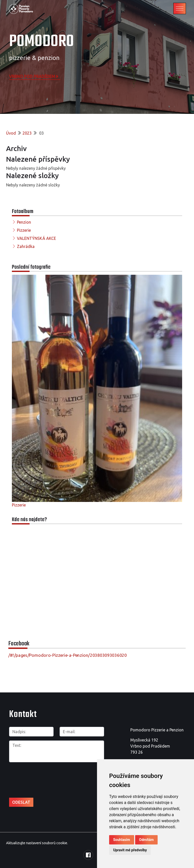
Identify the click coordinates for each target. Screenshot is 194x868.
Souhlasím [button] (122, 840)
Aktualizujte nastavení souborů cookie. (37, 843)
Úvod (11, 133)
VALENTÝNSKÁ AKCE (37, 238)
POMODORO (42, 42)
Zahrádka (26, 246)
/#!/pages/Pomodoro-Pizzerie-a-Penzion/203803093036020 (68, 655)
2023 (27, 133)
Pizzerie (24, 230)
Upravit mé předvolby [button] (130, 850)
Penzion (24, 222)
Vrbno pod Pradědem (34, 76)
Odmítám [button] (147, 840)
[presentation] (36, 774)
